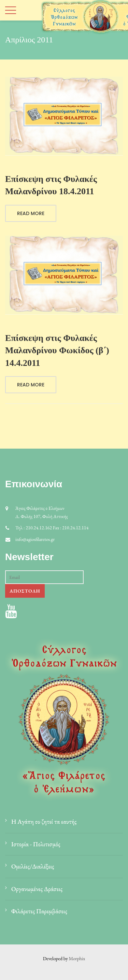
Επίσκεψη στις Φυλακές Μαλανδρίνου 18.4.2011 (51, 185)
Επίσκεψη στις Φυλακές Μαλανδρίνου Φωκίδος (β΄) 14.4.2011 (57, 350)
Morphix (77, 958)
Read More (31, 213)
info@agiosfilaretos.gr (35, 539)
